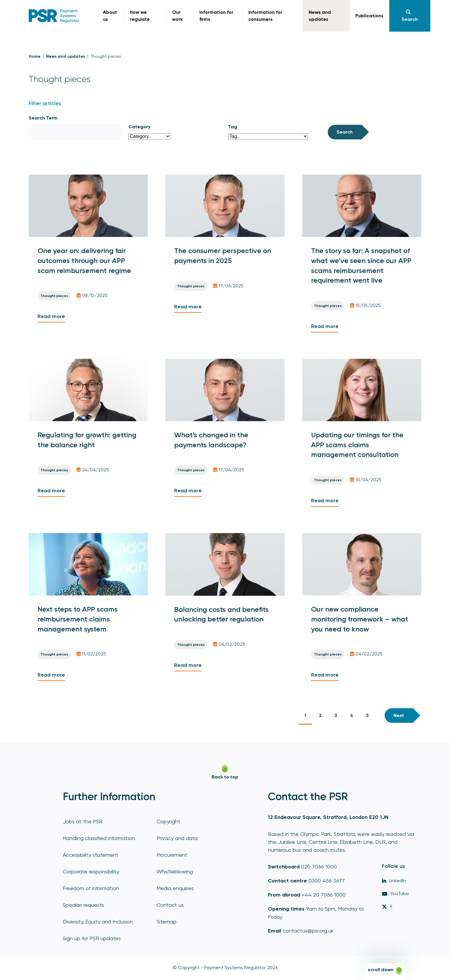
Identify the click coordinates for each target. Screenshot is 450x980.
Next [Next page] (399, 715)
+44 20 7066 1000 (324, 895)
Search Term (43, 118)
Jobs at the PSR (83, 821)
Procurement (172, 855)
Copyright (168, 821)
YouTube (395, 893)
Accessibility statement (91, 855)
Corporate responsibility (91, 871)
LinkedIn (394, 881)
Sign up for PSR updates (92, 938)
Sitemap (167, 922)
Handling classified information (99, 838)
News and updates (66, 56)
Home (35, 56)
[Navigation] (410, 16)
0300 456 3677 (327, 881)
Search (345, 132)
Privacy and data (177, 838)
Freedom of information (91, 888)
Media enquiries (175, 888)
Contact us (170, 905)
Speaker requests (83, 905)
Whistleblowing (175, 871)
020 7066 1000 (319, 867)
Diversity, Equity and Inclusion (98, 922)
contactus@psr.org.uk (308, 931)
